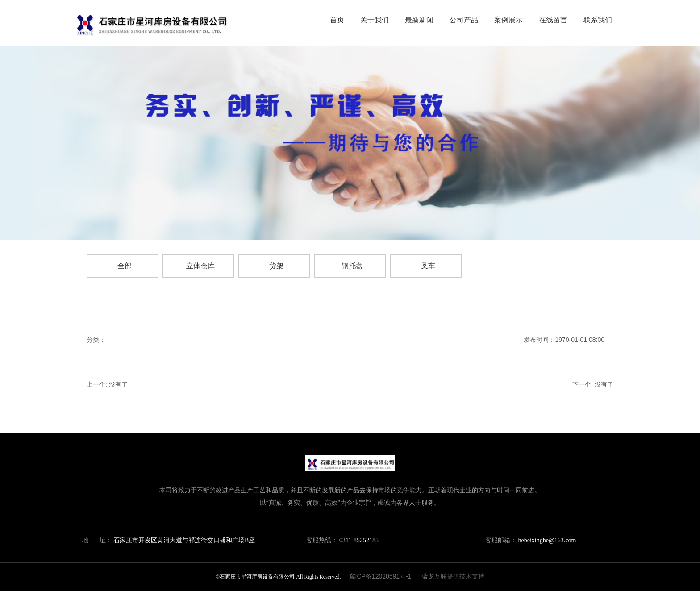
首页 (337, 20)
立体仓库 (200, 266)
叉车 (428, 266)
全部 (125, 266)
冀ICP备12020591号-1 (380, 576)
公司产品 (464, 20)
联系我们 (598, 20)
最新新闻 (419, 20)
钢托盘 (352, 266)
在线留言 (553, 20)
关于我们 (375, 20)
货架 (276, 266)
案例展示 (508, 20)
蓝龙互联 (434, 576)
